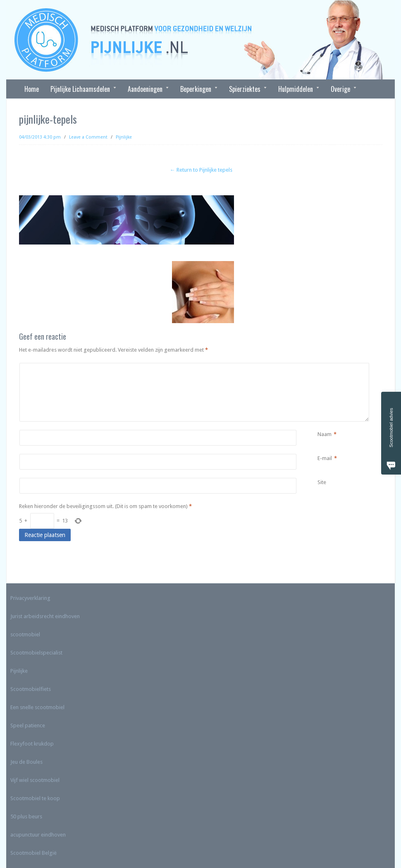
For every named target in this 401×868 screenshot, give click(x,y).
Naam (325, 434)
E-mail (325, 458)
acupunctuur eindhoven (38, 835)
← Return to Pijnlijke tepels (201, 170)
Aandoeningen (145, 89)
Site (322, 482)
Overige (341, 89)
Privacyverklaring (30, 598)
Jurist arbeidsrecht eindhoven (45, 616)
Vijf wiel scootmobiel (35, 780)
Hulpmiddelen (296, 89)
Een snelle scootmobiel (37, 707)
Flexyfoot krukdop (32, 744)
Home (32, 89)
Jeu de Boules (26, 762)
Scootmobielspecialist (36, 653)
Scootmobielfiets (31, 689)
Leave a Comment (88, 137)
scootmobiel (25, 634)
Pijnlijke (124, 137)
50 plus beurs (26, 816)
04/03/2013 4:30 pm (40, 137)
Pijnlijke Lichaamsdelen (80, 89)
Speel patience (28, 725)
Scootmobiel (25, 853)
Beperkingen (196, 89)
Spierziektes (245, 89)
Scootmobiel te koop (35, 798)
